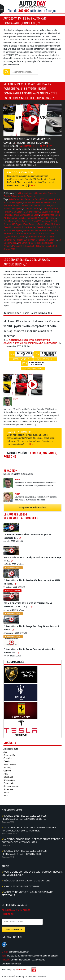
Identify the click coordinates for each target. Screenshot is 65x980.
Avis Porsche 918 (42, 206)
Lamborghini (9, 290)
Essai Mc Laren (52, 224)
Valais (6, 793)
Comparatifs (42, 139)
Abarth (6, 278)
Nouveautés (9, 780)
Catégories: (9, 193)
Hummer (16, 287)
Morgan (19, 296)
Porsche (7, 246)
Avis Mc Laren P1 (12, 206)
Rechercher (7, 72)
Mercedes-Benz (41, 293)
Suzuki (36, 303)
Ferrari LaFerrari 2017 (38, 237)
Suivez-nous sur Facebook (4, 944)
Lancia (20, 290)
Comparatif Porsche (16, 218)
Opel (35, 296)
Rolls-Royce (29, 300)
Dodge (35, 284)
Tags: (6, 199)
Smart (6, 303)
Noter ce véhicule (21, 359)
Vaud (6, 796)
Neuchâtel (8, 777)
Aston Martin (31, 278)
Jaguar (43, 287)
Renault (17, 300)
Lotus (49, 290)
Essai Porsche (29, 227)
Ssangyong (16, 303)
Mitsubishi (8, 296)
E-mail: (5, 952)
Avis (29, 139)
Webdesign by (14, 970)
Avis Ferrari (14, 199)
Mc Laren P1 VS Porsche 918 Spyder (35, 243)
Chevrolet (27, 281)
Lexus (42, 290)
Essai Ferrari (9, 221)
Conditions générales (12, 964)
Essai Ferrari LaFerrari (34, 224)
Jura (5, 774)
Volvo (6, 306)
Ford (57, 284)
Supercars (11, 146)
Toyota (52, 303)
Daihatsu (25, 284)
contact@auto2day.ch (19, 952)
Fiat (50, 284)
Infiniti (35, 287)
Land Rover (31, 290)
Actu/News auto (14, 139)
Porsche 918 (18, 246)
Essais (21, 143)
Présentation (9, 783)
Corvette (7, 284)
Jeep (51, 287)
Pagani (43, 296)
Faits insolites (10, 765)
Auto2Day (32, 4)
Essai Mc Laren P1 (12, 227)
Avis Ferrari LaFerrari (33, 203)
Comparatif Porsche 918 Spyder (41, 218)
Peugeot (52, 296)
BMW (48, 278)
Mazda (17, 293)
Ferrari (26, 231)
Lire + (32, 185)
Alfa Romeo (17, 278)
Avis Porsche (27, 206)
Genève (7, 771)
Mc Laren (40, 240)
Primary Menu (2, 9)
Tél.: (4, 956)
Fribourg (7, 768)
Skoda (53, 300)
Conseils (9, 143)
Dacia (16, 284)
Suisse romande (38, 143)
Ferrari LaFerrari (19, 237)
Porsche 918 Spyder (34, 246)
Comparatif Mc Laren (29, 215)
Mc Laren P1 (51, 240)
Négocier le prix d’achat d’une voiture (27, 881)
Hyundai (26, 287)
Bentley (7, 281)
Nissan (28, 296)
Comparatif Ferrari (32, 209)
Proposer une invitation (32, 508)
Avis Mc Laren (50, 203)
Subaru (27, 303)
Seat (46, 300)
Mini (52, 293)
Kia (57, 287)
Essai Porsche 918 (45, 227)
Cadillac (16, 281)
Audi (41, 278)
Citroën (47, 281)
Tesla (44, 303)
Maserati (7, 293)
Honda (6, 287)
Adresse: (6, 960)
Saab (39, 300)
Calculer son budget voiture (22, 886)
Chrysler (38, 281)
